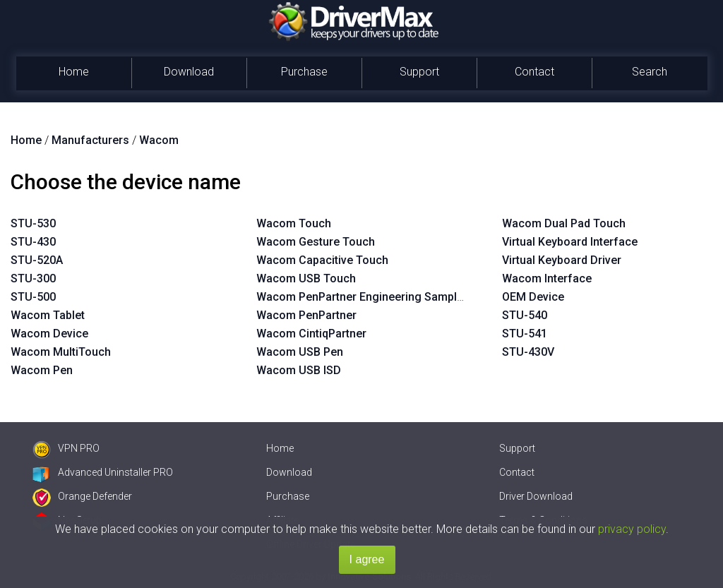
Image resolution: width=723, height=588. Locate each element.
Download (189, 72)
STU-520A (37, 260)
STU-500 (33, 297)
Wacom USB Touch (306, 278)
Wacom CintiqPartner (311, 334)
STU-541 (525, 334)
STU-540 (525, 315)
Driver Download (536, 496)
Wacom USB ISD (299, 370)
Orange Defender (82, 496)
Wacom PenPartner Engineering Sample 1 (364, 297)
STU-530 (33, 223)
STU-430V (528, 352)
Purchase (304, 72)
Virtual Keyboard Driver (562, 260)
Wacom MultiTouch (61, 352)
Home (74, 72)
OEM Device (533, 297)
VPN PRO (66, 448)
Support (419, 72)
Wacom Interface (547, 278)
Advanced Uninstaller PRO (103, 472)
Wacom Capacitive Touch (322, 260)
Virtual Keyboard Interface (570, 242)
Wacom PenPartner (306, 315)
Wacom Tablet (48, 315)
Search (650, 72)
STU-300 (33, 278)
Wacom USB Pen (300, 352)
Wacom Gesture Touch (316, 242)
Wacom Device (49, 334)
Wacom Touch (294, 223)
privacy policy (632, 529)
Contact (534, 72)
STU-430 (33, 242)
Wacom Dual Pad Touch (564, 223)
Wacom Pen (42, 370)
